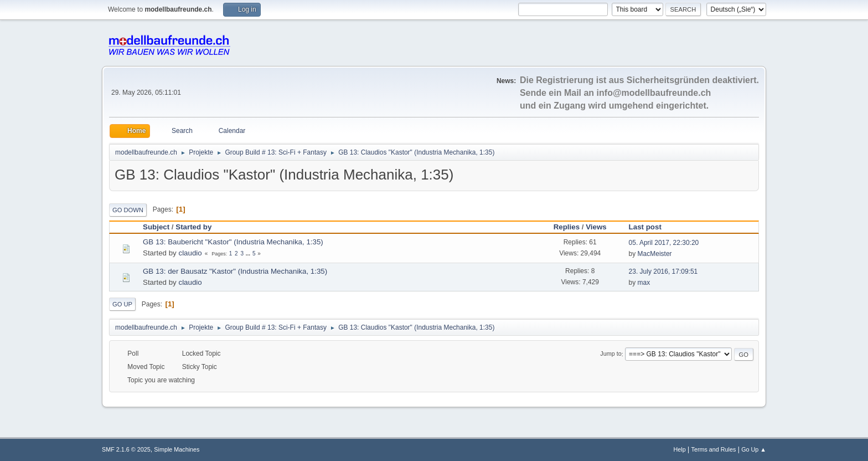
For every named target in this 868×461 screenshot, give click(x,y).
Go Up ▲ (754, 449)
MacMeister (655, 254)
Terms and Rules (714, 449)
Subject (156, 227)
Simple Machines (177, 449)
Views (596, 227)
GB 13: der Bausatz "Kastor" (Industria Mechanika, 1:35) (235, 271)
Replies (567, 227)
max (644, 283)
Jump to (611, 354)
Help (680, 449)
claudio (190, 253)
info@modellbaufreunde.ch (654, 93)
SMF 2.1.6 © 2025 (126, 449)
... (249, 253)
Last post (650, 227)
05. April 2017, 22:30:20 (664, 243)
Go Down (128, 210)
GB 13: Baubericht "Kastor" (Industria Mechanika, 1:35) (233, 242)
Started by (193, 227)
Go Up (122, 304)
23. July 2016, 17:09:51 (663, 272)
